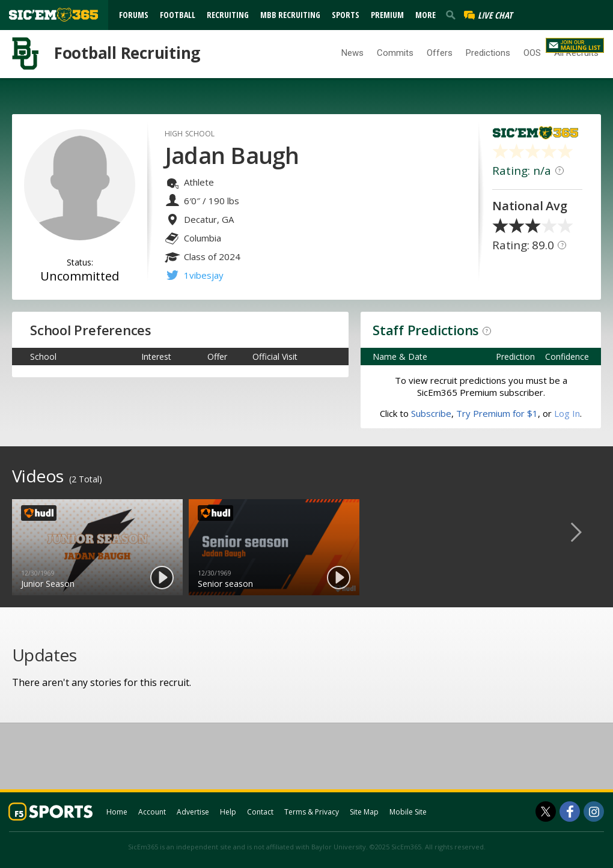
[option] (97, 547)
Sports (346, 15)
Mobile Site (408, 812)
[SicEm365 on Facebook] (570, 812)
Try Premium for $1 (497, 413)
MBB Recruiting (290, 15)
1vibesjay (204, 275)
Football (178, 15)
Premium (387, 15)
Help (228, 812)
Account (152, 812)
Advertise (193, 812)
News (352, 53)
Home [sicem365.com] (117, 812)
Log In (494, 44)
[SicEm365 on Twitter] (546, 812)
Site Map (364, 812)
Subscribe (431, 413)
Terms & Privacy (312, 812)
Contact (260, 812)
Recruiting (228, 15)
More (425, 15)
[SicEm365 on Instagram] (594, 812)
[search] (453, 14)
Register (526, 44)
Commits (395, 53)
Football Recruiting (127, 53)
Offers (440, 53)
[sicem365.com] (53, 15)
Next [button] (586, 532)
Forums (134, 15)
